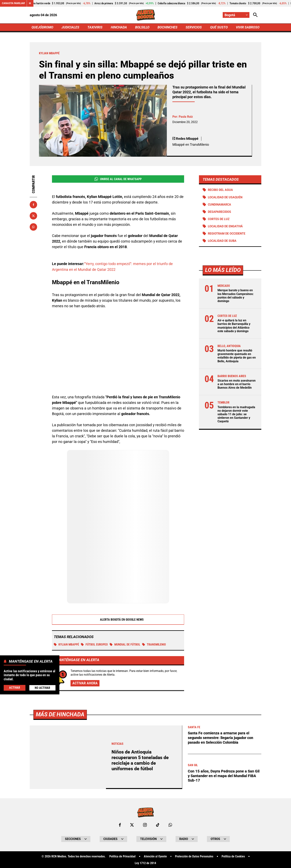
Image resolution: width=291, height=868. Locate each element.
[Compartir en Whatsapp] (33, 227)
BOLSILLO (142, 27)
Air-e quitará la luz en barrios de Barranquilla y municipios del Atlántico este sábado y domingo (234, 326)
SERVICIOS (194, 27)
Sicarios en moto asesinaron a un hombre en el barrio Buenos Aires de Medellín (237, 384)
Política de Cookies (233, 856)
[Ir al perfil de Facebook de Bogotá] (120, 825)
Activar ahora (85, 683)
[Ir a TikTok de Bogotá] (158, 825)
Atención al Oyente (155, 856)
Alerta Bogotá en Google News (118, 619)
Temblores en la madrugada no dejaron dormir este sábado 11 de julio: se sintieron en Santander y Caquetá (236, 414)
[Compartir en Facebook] (33, 205)
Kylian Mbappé (66, 644)
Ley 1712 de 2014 (145, 863)
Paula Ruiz (186, 117)
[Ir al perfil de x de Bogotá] (132, 825)
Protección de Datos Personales (194, 856)
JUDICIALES (70, 27)
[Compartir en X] (33, 216)
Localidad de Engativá (225, 226)
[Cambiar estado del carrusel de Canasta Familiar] (30, 3)
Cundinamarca (219, 205)
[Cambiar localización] (236, 15)
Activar (15, 688)
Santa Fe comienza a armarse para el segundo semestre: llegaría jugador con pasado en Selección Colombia (220, 737)
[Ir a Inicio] (146, 15)
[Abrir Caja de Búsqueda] (255, 15)
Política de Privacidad (122, 856)
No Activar (42, 688)
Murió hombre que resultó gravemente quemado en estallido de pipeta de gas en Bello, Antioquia (237, 356)
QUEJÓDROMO (42, 27)
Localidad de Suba (222, 241)
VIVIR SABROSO (248, 27)
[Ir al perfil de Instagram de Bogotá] (145, 825)
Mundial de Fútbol (125, 644)
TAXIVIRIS (95, 27)
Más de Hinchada (60, 714)
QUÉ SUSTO (219, 27)
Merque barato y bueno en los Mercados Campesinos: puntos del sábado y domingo (236, 296)
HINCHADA (119, 27)
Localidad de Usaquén (225, 197)
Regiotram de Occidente (227, 234)
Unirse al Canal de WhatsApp (118, 179)
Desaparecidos (219, 212)
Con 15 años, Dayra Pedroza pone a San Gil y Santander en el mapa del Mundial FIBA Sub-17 (224, 775)
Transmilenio (154, 644)
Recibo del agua (220, 190)
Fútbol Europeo (94, 644)
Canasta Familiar (13, 3)
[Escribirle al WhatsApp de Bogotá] (170, 825)
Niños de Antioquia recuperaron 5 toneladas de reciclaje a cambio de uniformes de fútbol (140, 760)
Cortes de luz (219, 219)
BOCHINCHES (167, 27)
